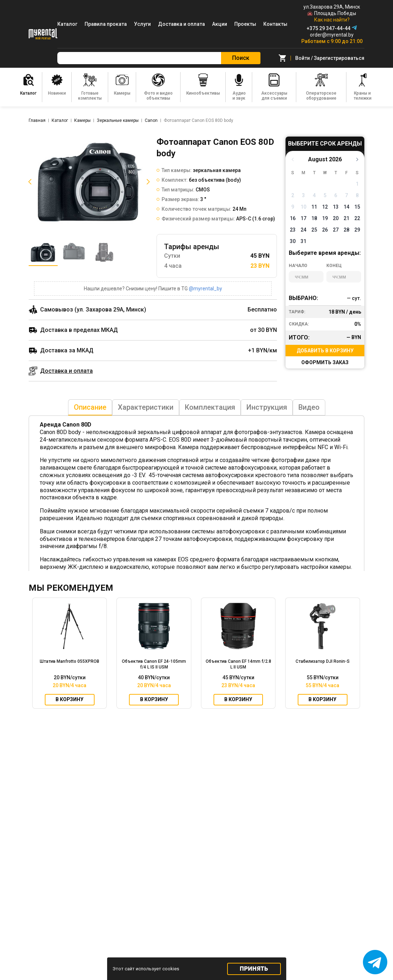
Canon (151, 120)
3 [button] (303, 195)
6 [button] (336, 195)
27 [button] (336, 230)
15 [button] (357, 207)
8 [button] (357, 195)
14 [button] (346, 207)
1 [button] (357, 184)
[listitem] (89, 182)
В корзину (70, 700)
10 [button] (303, 207)
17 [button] (303, 218)
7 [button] (346, 195)
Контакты (275, 24)
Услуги (142, 24)
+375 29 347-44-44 (329, 28)
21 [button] (346, 218)
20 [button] (336, 218)
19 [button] (325, 218)
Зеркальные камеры (118, 120)
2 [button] (293, 195)
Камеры (82, 120)
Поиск (241, 58)
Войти (303, 58)
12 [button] (325, 207)
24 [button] (303, 230)
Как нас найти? (332, 20)
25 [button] (314, 230)
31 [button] (303, 241)
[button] (29, 182)
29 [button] (357, 230)
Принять (254, 969)
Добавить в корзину (325, 351)
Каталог (67, 24)
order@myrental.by (332, 35)
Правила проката (106, 24)
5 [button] (325, 195)
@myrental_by (205, 289)
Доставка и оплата (181, 24)
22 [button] (357, 218)
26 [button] (325, 230)
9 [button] (293, 207)
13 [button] (336, 207)
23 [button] (293, 230)
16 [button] (293, 218)
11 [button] (314, 207)
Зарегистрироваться (339, 58)
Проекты (245, 24)
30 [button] (293, 241)
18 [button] (314, 218)
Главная (37, 120)
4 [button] (314, 195)
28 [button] (346, 230)
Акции (220, 24)
